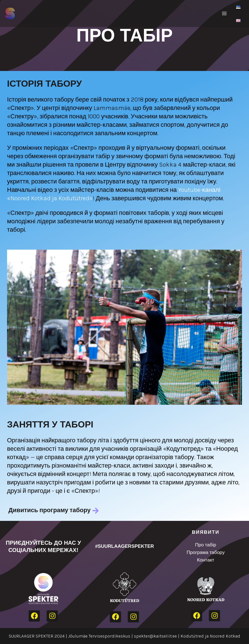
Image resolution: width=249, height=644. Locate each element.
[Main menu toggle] (224, 13)
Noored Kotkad (225, 636)
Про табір (206, 545)
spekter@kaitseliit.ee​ (155, 636)
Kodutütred (192, 636)
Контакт (206, 560)
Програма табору (206, 552)
